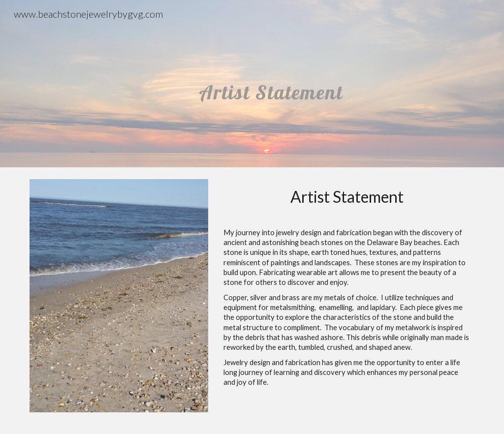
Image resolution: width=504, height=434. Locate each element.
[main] (271, 83)
